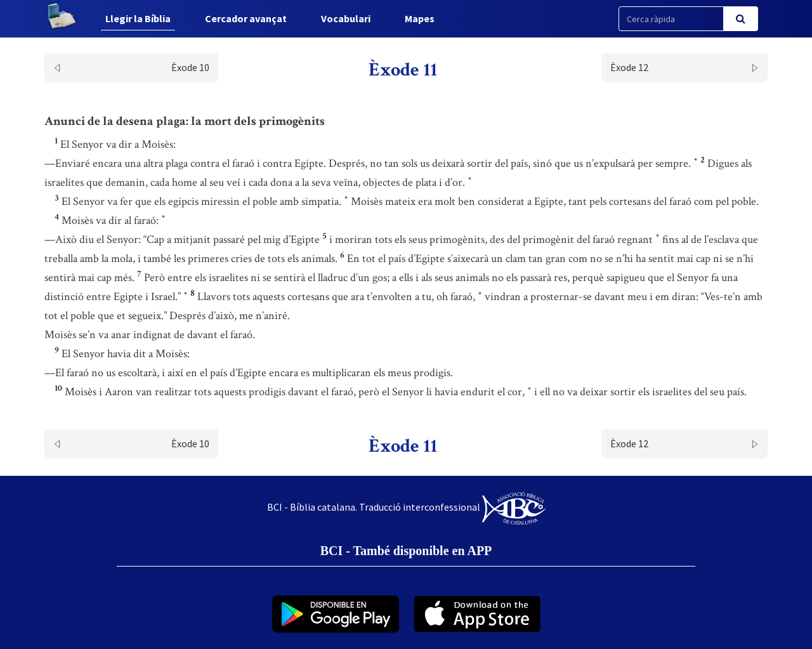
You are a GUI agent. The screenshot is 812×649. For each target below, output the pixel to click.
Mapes (420, 18)
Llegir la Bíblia (138, 18)
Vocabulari (346, 18)
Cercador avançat (246, 18)
